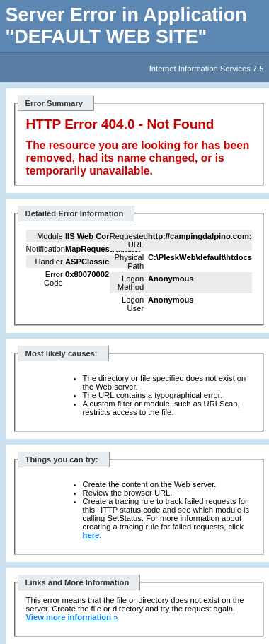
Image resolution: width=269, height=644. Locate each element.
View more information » (72, 617)
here (91, 535)
